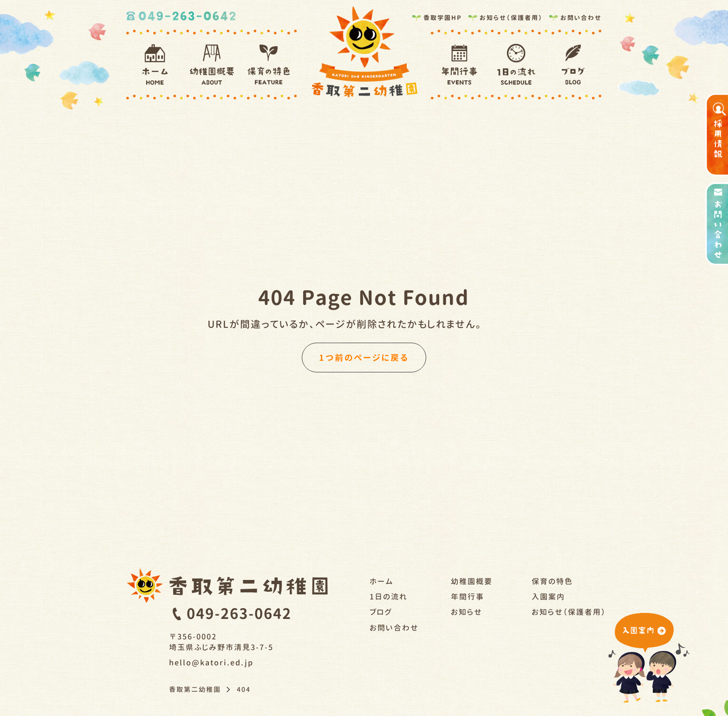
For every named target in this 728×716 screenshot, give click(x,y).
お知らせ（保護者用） (505, 16)
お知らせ (467, 612)
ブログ (381, 612)
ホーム (382, 581)
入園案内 (548, 597)
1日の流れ (389, 597)
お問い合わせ (575, 16)
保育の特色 (552, 581)
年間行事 (468, 597)
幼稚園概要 (472, 581)
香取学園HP (436, 16)
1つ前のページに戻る (364, 358)
